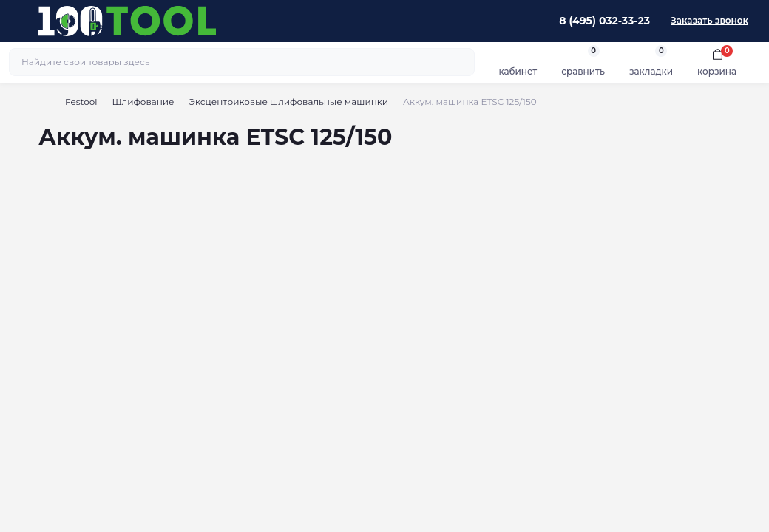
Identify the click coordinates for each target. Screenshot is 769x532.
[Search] (461, 62)
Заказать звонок (709, 20)
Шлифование (143, 102)
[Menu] (19, 21)
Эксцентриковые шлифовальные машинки (289, 102)
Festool (81, 102)
